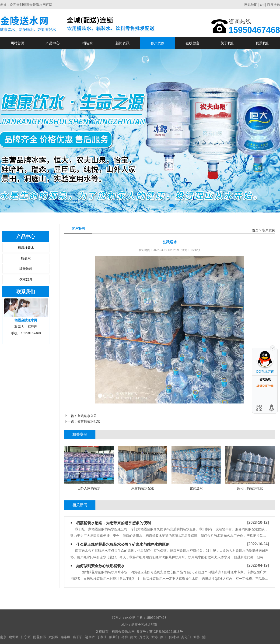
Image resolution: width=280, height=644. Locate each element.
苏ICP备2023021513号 (166, 632)
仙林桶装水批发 (89, 421)
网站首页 (17, 43)
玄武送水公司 (87, 416)
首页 (255, 230)
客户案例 (157, 43)
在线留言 (192, 43)
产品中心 (52, 43)
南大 (133, 637)
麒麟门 (114, 637)
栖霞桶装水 (26, 248)
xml (263, 5)
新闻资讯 (122, 43)
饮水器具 (26, 279)
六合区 (53, 637)
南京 (3, 637)
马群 (125, 637)
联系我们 (262, 43)
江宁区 (26, 637)
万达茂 (144, 637)
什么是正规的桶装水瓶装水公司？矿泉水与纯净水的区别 (123, 544)
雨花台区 (40, 637)
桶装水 (88, 43)
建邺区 (14, 637)
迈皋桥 (90, 637)
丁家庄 (102, 637)
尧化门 (186, 637)
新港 (154, 637)
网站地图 (251, 5)
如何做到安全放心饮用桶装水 (100, 566)
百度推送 (273, 5)
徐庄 (163, 637)
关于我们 (227, 43)
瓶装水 (26, 258)
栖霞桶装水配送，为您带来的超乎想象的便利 (113, 523)
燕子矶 (78, 637)
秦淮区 (66, 637)
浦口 (205, 637)
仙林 (196, 637)
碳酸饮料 (26, 269)
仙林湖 (174, 637)
